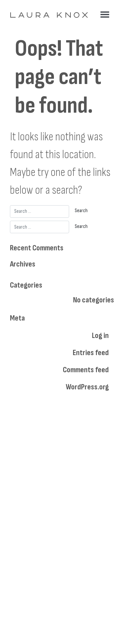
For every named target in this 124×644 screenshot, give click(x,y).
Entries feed (91, 353)
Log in (100, 336)
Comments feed (86, 370)
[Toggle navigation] (105, 14)
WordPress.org (87, 387)
